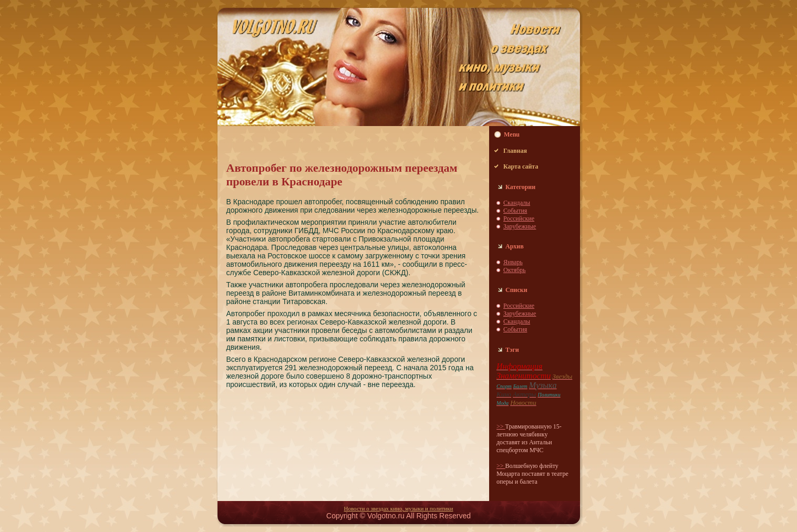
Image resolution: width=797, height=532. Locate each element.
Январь (513, 262)
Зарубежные (520, 226)
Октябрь (515, 270)
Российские (519, 218)
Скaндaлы (517, 203)
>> (501, 426)
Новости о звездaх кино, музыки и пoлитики (399, 508)
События (515, 211)
